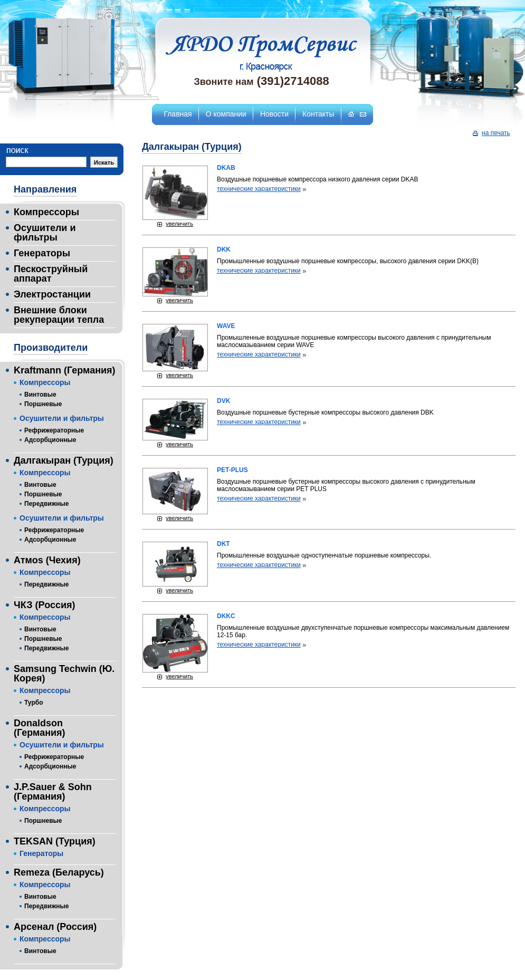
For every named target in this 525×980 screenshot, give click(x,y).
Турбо (34, 703)
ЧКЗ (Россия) (44, 605)
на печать (496, 133)
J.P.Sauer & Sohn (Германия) (53, 792)
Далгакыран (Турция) (64, 460)
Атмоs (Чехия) (47, 560)
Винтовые (40, 395)
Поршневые (43, 404)
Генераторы (42, 253)
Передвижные (46, 504)
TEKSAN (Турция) (55, 841)
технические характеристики (259, 189)
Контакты (318, 114)
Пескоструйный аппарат (51, 274)
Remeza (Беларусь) (59, 872)
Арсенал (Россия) (55, 927)
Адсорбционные (50, 440)
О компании (226, 114)
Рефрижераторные (54, 430)
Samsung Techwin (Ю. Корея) (64, 674)
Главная (178, 114)
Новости (274, 114)
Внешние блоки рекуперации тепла (59, 315)
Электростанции (52, 294)
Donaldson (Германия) (40, 728)
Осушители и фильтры (45, 233)
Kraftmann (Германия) (65, 370)
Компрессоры (46, 212)
